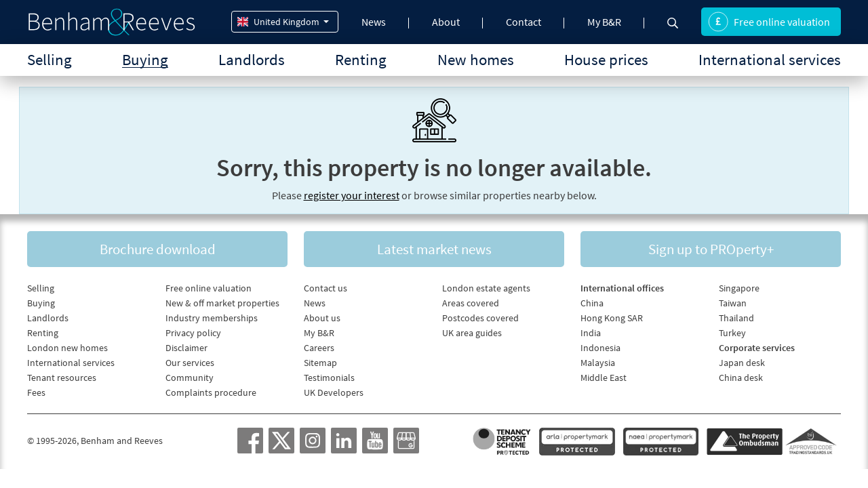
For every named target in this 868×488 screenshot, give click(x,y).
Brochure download (158, 249)
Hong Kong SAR (612, 318)
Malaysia (598, 363)
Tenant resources (62, 378)
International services (770, 59)
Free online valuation (769, 22)
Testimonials (329, 378)
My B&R (604, 22)
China (592, 303)
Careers (319, 348)
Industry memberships (212, 318)
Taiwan (733, 303)
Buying (145, 59)
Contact (524, 22)
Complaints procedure (211, 392)
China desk (741, 378)
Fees (36, 392)
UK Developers (334, 392)
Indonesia (600, 348)
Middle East (604, 378)
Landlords (252, 59)
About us (322, 318)
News (374, 22)
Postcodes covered (480, 318)
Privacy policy (193, 333)
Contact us (325, 288)
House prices (606, 59)
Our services (190, 363)
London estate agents (486, 288)
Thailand (736, 318)
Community (190, 378)
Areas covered (471, 303)
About (446, 22)
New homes (476, 59)
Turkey (732, 333)
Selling (50, 59)
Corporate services (757, 348)
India (591, 333)
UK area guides (472, 333)
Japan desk (742, 363)
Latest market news (434, 249)
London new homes (67, 348)
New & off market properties (222, 303)
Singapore (739, 288)
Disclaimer (186, 348)
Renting (361, 59)
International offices (622, 288)
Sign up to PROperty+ (711, 249)
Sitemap (320, 363)
